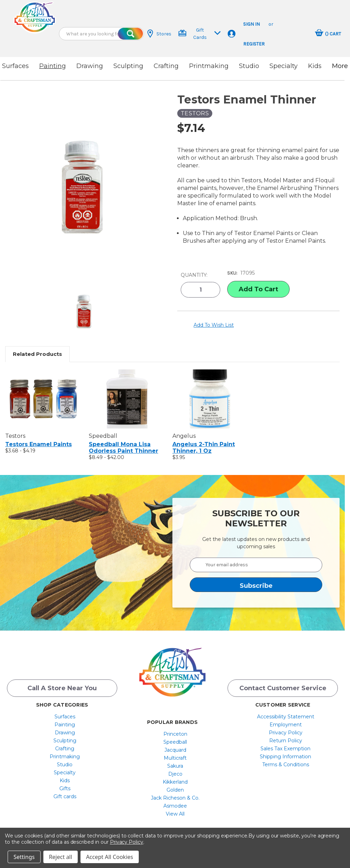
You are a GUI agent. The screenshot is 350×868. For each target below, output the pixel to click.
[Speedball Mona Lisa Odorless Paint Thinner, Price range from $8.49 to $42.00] (127, 399)
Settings (24, 857)
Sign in (251, 24)
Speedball (175, 742)
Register (254, 44)
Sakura (175, 766)
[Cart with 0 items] (328, 34)
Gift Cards (200, 34)
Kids (315, 66)
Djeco (175, 774)
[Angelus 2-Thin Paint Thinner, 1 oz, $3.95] (211, 399)
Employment (286, 725)
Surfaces (15, 66)
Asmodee (175, 806)
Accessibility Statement (286, 717)
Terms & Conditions (286, 765)
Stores (159, 34)
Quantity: (194, 275)
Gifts (65, 788)
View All (175, 814)
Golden (175, 790)
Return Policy (286, 741)
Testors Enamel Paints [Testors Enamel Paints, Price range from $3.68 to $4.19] (39, 444)
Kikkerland (175, 782)
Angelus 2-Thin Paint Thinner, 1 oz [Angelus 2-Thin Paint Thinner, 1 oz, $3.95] (204, 448)
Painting (53, 66)
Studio (249, 66)
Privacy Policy (286, 733)
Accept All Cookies (110, 857)
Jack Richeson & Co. (175, 798)
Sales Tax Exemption (285, 749)
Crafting (166, 66)
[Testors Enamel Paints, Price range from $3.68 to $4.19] (43, 399)
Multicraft (175, 758)
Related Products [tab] (37, 354)
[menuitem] (65, 717)
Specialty (284, 66)
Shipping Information (285, 757)
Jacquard (175, 750)
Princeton (175, 734)
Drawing (90, 66)
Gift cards (65, 796)
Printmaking (209, 66)
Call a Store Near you (62, 688)
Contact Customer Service (283, 688)
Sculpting (128, 66)
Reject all (61, 857)
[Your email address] (256, 565)
